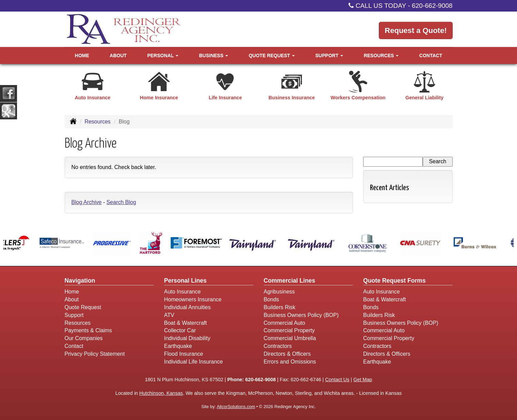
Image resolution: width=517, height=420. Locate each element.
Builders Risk (280, 307)
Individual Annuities (187, 307)
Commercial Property (289, 330)
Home (82, 55)
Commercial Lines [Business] (290, 281)
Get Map (363, 380)
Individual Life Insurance (193, 362)
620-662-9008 (432, 6)
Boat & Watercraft (185, 323)
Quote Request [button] (272, 55)
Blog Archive (87, 202)
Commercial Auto (285, 323)
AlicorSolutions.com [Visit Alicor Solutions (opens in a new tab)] (236, 407)
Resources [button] (381, 55)
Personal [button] (163, 55)
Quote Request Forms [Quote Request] (394, 281)
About (118, 55)
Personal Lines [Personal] (185, 281)
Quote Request (83, 307)
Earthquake (178, 346)
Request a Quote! (416, 30)
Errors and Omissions (290, 362)
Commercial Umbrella (290, 338)
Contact (431, 55)
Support (74, 315)
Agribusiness (279, 292)
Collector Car (180, 330)
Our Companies (84, 338)
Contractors (278, 346)
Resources (97, 122)
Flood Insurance (184, 354)
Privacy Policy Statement (95, 354)
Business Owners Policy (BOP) (301, 315)
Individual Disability (187, 338)
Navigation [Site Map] (80, 281)
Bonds (271, 299)
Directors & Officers (287, 354)
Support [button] (329, 55)
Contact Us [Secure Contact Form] (337, 380)
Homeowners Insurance (193, 299)
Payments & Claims (88, 330)
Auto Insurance (182, 292)
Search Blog (121, 202)
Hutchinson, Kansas (161, 393)
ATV (169, 315)
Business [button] (214, 55)
